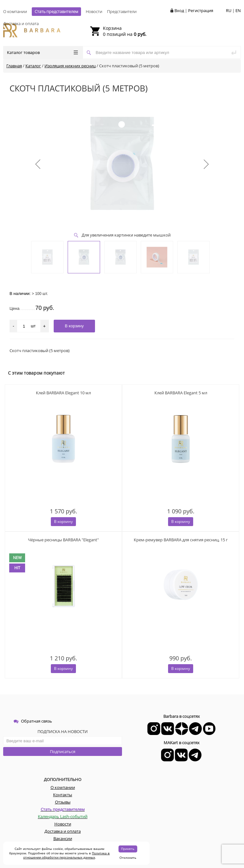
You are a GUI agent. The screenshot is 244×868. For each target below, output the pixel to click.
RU (229, 10)
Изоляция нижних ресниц (70, 66)
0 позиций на (125, 31)
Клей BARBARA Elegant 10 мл (63, 393)
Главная (14, 66)
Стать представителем (56, 11)
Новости (94, 11)
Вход (179, 10)
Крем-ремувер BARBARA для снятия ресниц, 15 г (181, 540)
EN (238, 10)
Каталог (33, 66)
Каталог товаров (42, 52)
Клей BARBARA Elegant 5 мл (181, 393)
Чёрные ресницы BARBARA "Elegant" (63, 540)
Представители (122, 11)
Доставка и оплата (21, 23)
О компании (15, 11)
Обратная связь (33, 721)
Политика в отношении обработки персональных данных (67, 855)
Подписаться (63, 751)
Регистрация (201, 10)
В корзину (63, 521)
